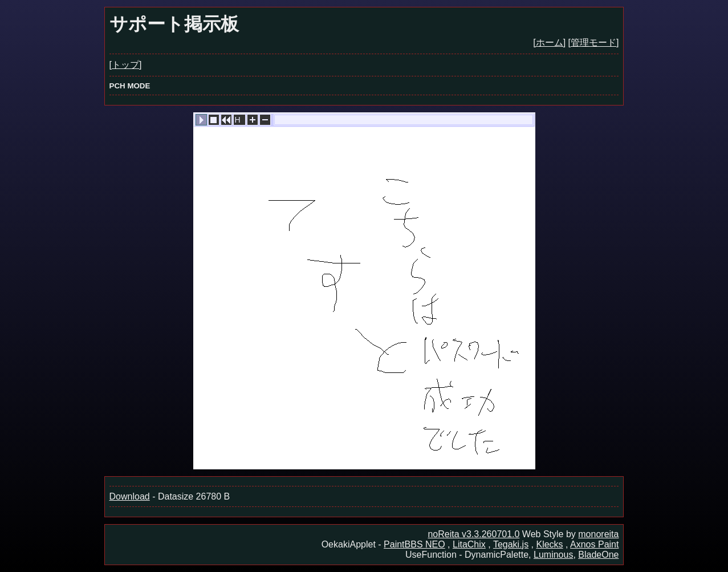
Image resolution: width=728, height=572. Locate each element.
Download (130, 496)
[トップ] (126, 65)
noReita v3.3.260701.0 (473, 534)
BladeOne (598, 555)
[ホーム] (549, 42)
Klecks (549, 544)
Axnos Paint (594, 544)
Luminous (553, 555)
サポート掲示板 (174, 24)
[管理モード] (594, 42)
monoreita (598, 534)
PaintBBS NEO (414, 544)
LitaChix (469, 544)
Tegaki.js (511, 544)
